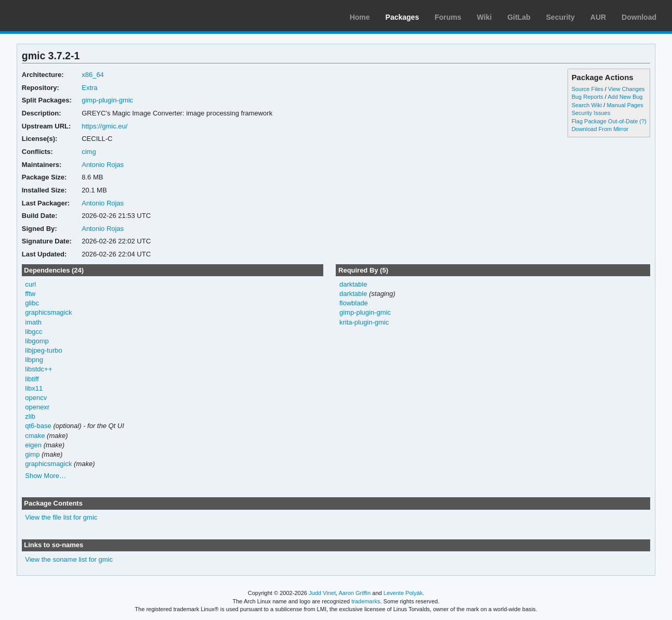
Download (639, 17)
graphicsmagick (48, 312)
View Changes (627, 89)
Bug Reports (588, 97)
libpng (34, 360)
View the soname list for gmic (69, 559)
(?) (643, 121)
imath (33, 322)
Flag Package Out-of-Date (605, 121)
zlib (30, 416)
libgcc (34, 332)
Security (561, 17)
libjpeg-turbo (43, 350)
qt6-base (38, 426)
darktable (353, 284)
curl (30, 284)
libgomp (37, 341)
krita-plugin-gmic (364, 322)
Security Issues (591, 113)
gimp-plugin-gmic (107, 100)
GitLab (519, 17)
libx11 (34, 388)
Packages (403, 17)
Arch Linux (57, 16)
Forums (448, 17)
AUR (598, 17)
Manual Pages (625, 105)
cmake (35, 436)
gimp (32, 454)
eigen (33, 445)
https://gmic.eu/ (104, 126)
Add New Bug (625, 97)
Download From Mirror (600, 129)
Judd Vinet (322, 593)
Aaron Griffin (354, 593)
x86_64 (93, 75)
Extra (89, 88)
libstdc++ (38, 369)
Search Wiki (587, 105)
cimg (89, 152)
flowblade (354, 303)
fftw (30, 294)
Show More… (45, 476)
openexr (37, 407)
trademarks (366, 601)
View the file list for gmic (61, 517)
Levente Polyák (403, 593)
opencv (36, 398)
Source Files (588, 89)
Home (360, 17)
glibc (32, 303)
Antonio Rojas (103, 165)
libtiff (32, 379)
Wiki (485, 17)
